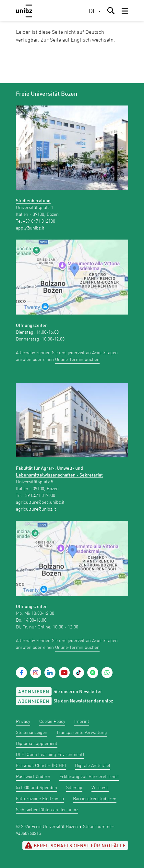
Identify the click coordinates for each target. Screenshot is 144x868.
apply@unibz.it (30, 228)
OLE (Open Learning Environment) (50, 755)
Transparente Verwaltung (82, 733)
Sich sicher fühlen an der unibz (47, 810)
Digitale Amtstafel (93, 766)
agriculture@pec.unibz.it (40, 502)
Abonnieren (34, 692)
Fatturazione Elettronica (40, 799)
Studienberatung (33, 201)
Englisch (81, 40)
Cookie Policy (52, 722)
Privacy (23, 722)
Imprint (82, 722)
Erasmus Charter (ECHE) (41, 766)
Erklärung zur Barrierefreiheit (89, 777)
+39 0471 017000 (39, 496)
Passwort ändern (33, 777)
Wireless (100, 788)
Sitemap (74, 788)
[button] (125, 11)
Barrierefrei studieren (95, 799)
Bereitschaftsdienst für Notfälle (75, 845)
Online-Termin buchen (77, 360)
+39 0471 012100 (39, 221)
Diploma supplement (37, 744)
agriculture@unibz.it (36, 509)
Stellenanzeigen (32, 733)
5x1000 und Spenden (36, 788)
